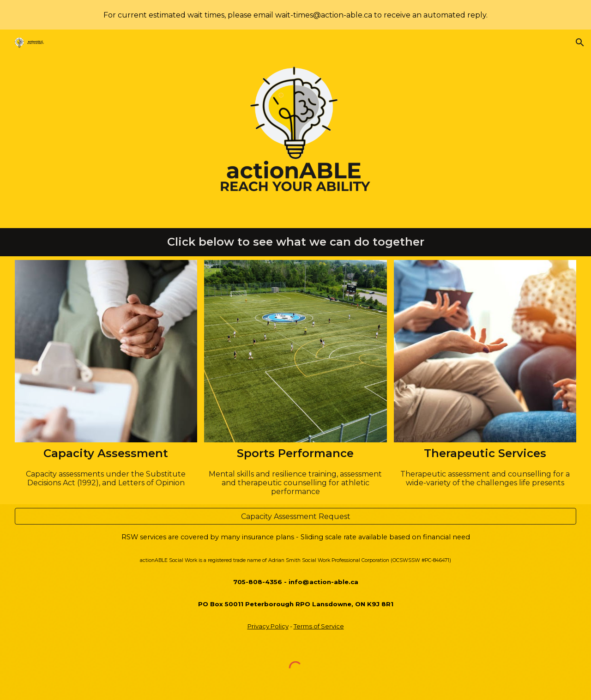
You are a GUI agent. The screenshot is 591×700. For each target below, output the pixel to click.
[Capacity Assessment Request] (296, 516)
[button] (580, 42)
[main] (296, 242)
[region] (295, 15)
